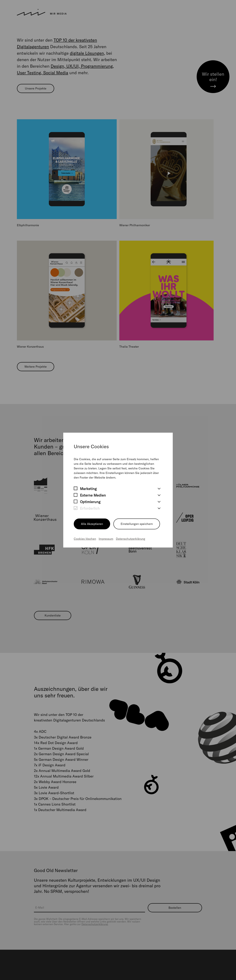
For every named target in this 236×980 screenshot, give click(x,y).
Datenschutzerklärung (131, 539)
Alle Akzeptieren (92, 524)
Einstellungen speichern (137, 524)
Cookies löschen (85, 539)
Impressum (106, 539)
